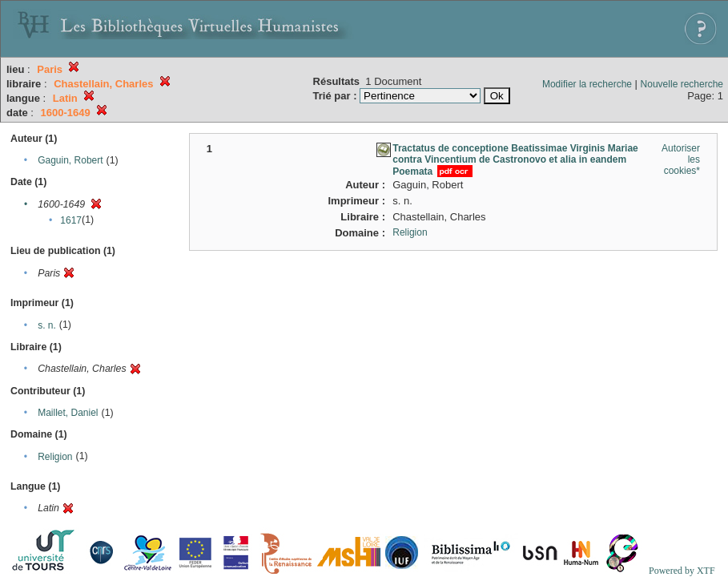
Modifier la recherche (587, 84)
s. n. (47, 325)
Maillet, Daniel (68, 413)
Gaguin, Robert (70, 160)
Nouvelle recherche (682, 84)
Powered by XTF (682, 571)
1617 (71, 220)
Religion (55, 457)
